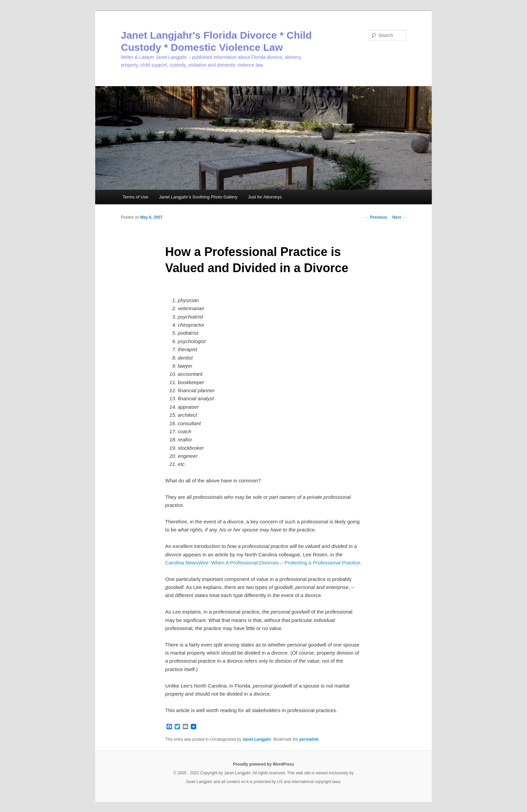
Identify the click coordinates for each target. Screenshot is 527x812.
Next (399, 217)
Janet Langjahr (257, 739)
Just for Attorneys (265, 197)
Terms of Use (135, 197)
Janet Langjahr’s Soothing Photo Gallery (198, 197)
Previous (376, 217)
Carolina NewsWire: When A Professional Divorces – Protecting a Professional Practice (263, 563)
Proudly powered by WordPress (263, 764)
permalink (309, 739)
